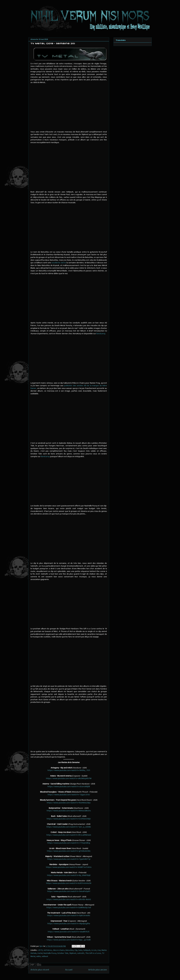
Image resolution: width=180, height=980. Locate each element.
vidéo (39, 956)
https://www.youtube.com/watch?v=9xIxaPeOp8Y (69, 891)
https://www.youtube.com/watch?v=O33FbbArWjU (69, 819)
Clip (76, 950)
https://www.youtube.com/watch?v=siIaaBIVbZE (69, 932)
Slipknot (73, 953)
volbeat (45, 956)
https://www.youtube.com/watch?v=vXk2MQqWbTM (69, 778)
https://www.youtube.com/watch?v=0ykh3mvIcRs (69, 915)
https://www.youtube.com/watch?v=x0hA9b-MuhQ (69, 899)
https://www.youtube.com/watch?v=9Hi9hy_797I (69, 770)
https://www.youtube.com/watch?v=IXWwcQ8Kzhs (69, 811)
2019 (40, 950)
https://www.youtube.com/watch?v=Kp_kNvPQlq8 (69, 875)
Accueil (69, 970)
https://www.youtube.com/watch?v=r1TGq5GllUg (69, 843)
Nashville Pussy (50, 953)
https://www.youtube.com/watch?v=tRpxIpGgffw (69, 923)
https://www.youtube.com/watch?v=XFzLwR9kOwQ (69, 835)
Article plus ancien (98, 970)
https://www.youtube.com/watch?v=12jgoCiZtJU (69, 795)
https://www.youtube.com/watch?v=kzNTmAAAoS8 (69, 883)
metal (40, 953)
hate (80, 950)
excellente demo (59, 263)
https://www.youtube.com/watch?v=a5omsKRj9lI (69, 786)
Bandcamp (101, 333)
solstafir (81, 953)
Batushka (70, 950)
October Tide (63, 953)
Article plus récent (40, 970)
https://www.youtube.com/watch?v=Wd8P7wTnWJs (69, 867)
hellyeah (87, 950)
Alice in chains (59, 950)
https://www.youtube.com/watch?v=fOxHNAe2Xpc (69, 803)
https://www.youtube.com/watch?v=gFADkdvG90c (69, 851)
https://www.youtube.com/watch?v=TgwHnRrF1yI (69, 859)
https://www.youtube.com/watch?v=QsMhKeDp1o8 (69, 907)
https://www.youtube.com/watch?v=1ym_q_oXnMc (69, 827)
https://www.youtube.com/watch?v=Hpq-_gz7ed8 (69, 940)
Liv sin (94, 950)
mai (99, 950)
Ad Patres (48, 950)
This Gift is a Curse (93, 953)
